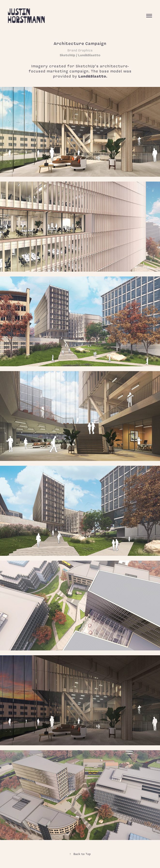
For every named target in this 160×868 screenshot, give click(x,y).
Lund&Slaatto (92, 76)
